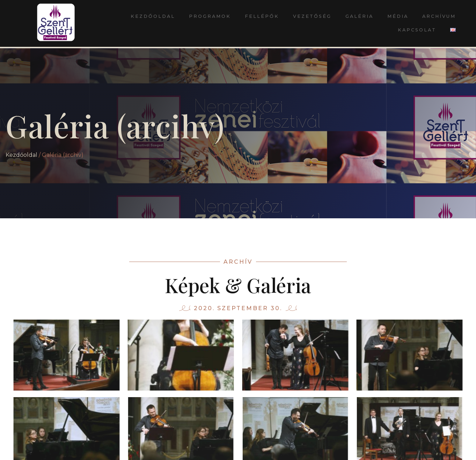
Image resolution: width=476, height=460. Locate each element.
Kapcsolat (417, 30)
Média (398, 16)
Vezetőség (312, 16)
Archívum (439, 16)
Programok (210, 16)
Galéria (359, 16)
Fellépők (262, 16)
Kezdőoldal (153, 16)
